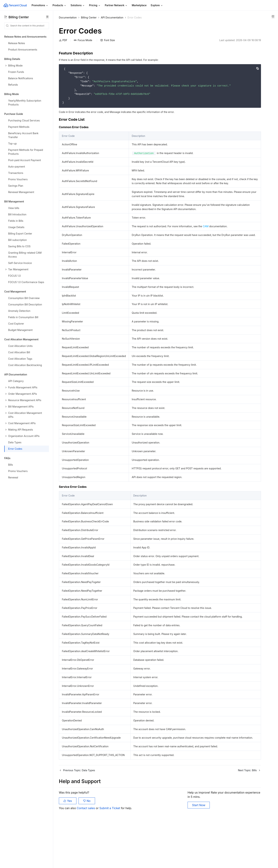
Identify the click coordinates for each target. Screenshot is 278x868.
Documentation (68, 17)
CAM (206, 239)
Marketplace (139, 5)
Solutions (78, 5)
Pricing (95, 5)
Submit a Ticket (110, 850)
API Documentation (112, 17)
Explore (157, 5)
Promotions (40, 5)
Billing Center (89, 17)
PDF (63, 40)
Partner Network (116, 5)
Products (59, 5)
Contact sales (86, 850)
